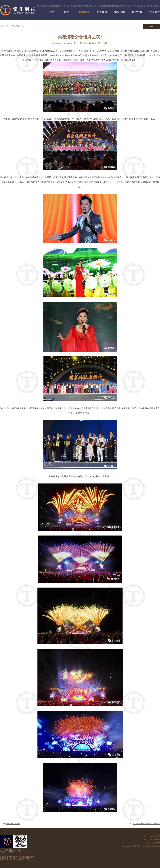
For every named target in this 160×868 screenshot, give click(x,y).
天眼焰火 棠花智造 (13, 824)
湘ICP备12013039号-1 (151, 846)
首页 (8, 26)
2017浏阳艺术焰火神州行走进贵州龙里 (146, 824)
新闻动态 (16, 26)
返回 (151, 27)
